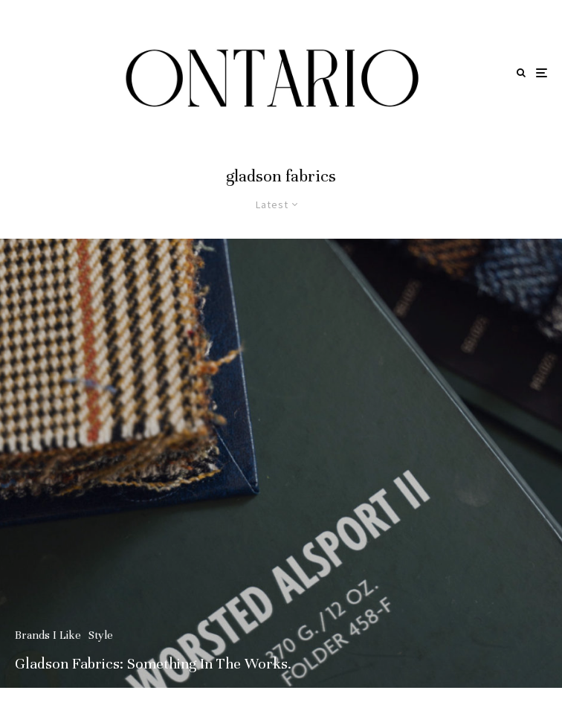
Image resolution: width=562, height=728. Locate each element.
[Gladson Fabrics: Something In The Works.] (281, 464)
